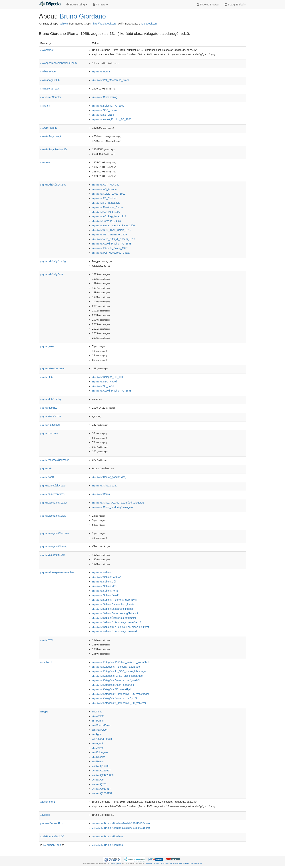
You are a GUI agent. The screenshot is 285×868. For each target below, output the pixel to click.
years (45, 162)
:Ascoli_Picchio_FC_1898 (112, 119)
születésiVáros (52, 494)
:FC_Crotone (105, 198)
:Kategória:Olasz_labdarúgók (114, 685)
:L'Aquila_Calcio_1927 (110, 248)
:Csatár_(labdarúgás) (109, 477)
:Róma (101, 72)
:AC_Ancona (104, 189)
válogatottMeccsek (55, 533)
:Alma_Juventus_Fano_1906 (113, 225)
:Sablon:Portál (105, 591)
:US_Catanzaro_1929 (110, 235)
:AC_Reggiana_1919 (109, 216)
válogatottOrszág (54, 546)
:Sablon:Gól (104, 582)
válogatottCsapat (54, 503)
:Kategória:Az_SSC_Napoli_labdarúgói (119, 671)
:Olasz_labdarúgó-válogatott (113, 507)
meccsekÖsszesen (55, 460)
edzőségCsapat (53, 185)
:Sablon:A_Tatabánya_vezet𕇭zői (115, 631)
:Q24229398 (103, 775)
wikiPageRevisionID (54, 149)
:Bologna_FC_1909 (108, 106)
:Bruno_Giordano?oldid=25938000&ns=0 (121, 828)
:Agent (97, 734)
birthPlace (48, 72)
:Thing (97, 712)
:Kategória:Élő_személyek (112, 689)
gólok (47, 346)
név (46, 468)
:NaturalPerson (102, 739)
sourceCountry (51, 97)
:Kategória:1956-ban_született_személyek (121, 662)
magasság (50, 425)
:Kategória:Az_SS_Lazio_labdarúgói (118, 676)
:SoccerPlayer (102, 725)
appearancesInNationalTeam (59, 63)
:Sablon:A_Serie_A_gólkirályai (114, 600)
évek (47, 640)
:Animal (98, 748)
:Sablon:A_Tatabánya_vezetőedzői (117, 622)
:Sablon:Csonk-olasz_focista (113, 604)
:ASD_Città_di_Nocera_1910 (114, 239)
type (44, 712)
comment (48, 802)
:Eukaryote (100, 752)
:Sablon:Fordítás (107, 577)
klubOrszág (51, 399)
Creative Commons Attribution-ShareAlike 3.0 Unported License (173, 863)
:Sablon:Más (104, 586)
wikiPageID (49, 128)
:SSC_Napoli (105, 110)
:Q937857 (101, 789)
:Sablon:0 (103, 572)
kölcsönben (51, 416)
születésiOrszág (53, 486)
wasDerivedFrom (52, 823)
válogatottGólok (53, 516)
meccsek (49, 433)
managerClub (50, 80)
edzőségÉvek (52, 274)
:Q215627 (101, 771)
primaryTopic (52, 845)
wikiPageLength (51, 136)
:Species (99, 757)
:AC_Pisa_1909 (106, 212)
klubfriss (49, 408)
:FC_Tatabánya (106, 203)
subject (46, 662)
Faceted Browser (208, 5)
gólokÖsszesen (53, 368)
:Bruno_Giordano (108, 836)
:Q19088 (101, 766)
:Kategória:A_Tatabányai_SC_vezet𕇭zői (119, 703)
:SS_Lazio (103, 115)
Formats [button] (100, 5)
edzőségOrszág (53, 261)
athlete (64, 24)
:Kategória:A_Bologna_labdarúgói (116, 667)
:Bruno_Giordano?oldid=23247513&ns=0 (121, 823)
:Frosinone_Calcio (108, 207)
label (45, 815)
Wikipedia (117, 863)
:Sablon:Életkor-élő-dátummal (114, 618)
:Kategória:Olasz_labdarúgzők (115, 698)
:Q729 (99, 784)
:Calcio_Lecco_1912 (109, 194)
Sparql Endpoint (235, 5)
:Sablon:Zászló (106, 595)
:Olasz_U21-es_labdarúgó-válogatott (118, 503)
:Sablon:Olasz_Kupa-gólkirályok (115, 613)
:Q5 (98, 780)
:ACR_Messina (106, 185)
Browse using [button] (77, 5)
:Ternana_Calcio (106, 221)
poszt (47, 477)
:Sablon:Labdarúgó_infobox (113, 609)
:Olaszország (105, 97)
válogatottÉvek (53, 555)
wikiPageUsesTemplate (57, 572)
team (45, 106)
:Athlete (98, 716)
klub (46, 377)
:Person (98, 721)
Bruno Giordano (83, 16)
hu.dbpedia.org (149, 24)
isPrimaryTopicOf (52, 836)
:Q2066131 (102, 793)
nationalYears (50, 89)
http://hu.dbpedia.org (105, 24)
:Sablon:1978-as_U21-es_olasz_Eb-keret (121, 627)
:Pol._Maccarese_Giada (111, 80)
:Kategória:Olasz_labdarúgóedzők (116, 680)
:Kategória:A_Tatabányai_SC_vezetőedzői (121, 694)
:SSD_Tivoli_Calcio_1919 (112, 230)
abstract (47, 50)
